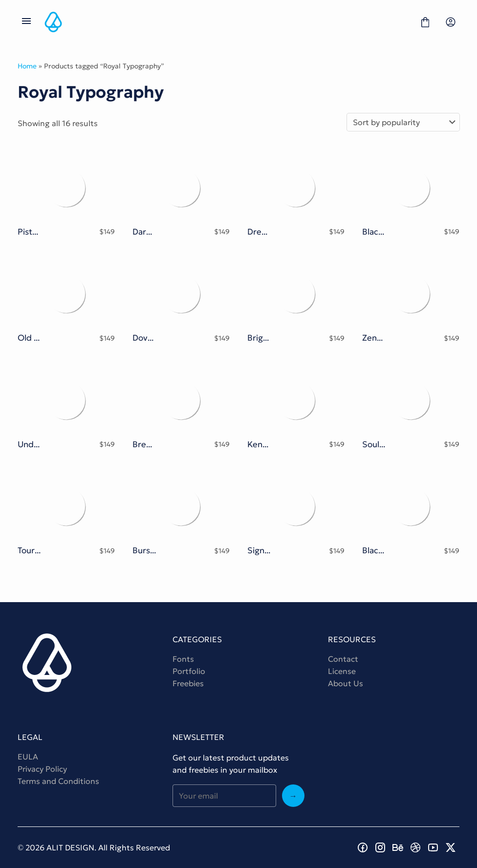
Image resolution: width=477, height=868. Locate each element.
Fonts (183, 659)
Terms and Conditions (58, 781)
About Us (346, 683)
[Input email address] (224, 796)
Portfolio (189, 671)
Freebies (188, 683)
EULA (28, 757)
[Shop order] (403, 122)
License (342, 671)
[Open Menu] (26, 22)
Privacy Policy (42, 769)
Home (27, 66)
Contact (343, 659)
